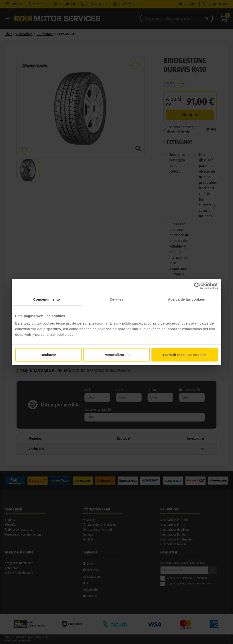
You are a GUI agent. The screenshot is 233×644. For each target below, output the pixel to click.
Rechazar (48, 354)
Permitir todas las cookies (185, 354)
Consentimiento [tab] (47, 299)
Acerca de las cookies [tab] (187, 299)
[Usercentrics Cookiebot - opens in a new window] (197, 286)
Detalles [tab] (116, 299)
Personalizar (117, 354)
